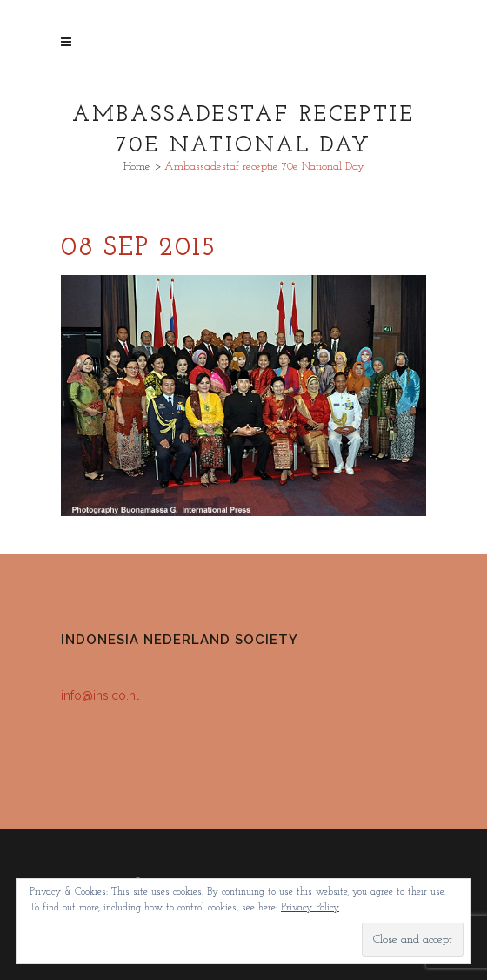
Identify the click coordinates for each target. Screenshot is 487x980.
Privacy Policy (310, 908)
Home (137, 167)
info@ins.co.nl (100, 695)
